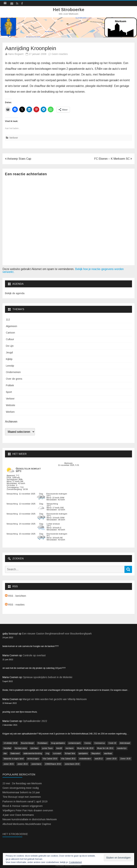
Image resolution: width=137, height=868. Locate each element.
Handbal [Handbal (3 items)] (7, 748)
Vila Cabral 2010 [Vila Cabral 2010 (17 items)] (50, 759)
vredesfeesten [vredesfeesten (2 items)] (85, 759)
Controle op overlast (34, 655)
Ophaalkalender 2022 (35, 721)
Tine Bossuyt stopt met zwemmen (22, 797)
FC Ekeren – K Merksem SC (113, 159)
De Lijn (10, 346)
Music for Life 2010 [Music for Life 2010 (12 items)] (85, 748)
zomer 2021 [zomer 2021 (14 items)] (9, 764)
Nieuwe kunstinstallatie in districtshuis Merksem (30, 819)
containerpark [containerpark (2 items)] (75, 743)
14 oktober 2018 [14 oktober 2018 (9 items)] (10, 743)
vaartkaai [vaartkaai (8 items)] (108, 753)
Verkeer (14, 138)
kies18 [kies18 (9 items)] (59, 748)
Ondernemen (13, 372)
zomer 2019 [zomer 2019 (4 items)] (111, 759)
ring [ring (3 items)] (47, 753)
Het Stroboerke (68, 10)
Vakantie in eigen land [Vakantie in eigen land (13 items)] (14, 759)
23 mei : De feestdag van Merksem (22, 783)
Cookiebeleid (75, 862)
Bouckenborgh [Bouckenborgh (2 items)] (27, 743)
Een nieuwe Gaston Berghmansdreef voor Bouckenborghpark (57, 634)
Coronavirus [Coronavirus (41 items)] (100, 743)
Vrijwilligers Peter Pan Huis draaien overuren (28, 810)
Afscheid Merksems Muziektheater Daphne (27, 824)
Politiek (10, 385)
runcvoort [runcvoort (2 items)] (57, 753)
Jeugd (9, 352)
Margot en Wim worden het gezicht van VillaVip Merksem (55, 699)
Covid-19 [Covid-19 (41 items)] (112, 743)
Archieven (11, 422)
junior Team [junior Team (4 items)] (47, 748)
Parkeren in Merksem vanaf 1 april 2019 (25, 801)
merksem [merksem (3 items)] (70, 748)
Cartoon (10, 333)
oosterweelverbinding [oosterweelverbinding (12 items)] (33, 753)
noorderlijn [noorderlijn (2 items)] (122, 748)
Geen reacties (60, 54)
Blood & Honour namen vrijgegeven (23, 806)
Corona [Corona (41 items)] (87, 743)
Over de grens (14, 379)
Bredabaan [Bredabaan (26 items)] (43, 743)
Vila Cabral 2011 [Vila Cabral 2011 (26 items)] (68, 759)
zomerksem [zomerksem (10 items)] (36, 764)
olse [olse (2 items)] (5, 753)
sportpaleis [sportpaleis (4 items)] (83, 753)
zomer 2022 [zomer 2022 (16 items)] (23, 764)
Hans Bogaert (16, 54)
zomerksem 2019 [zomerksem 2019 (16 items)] (72, 764)
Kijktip (9, 359)
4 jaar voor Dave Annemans (18, 815)
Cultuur (10, 339)
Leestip (10, 366)
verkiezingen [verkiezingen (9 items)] (33, 759)
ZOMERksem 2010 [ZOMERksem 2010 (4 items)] (53, 764)
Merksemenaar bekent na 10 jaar (21, 792)
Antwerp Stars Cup (18, 159)
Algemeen (12, 326)
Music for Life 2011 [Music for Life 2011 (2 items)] (105, 748)
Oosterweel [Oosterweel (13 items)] (15, 753)
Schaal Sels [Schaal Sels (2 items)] (70, 753)
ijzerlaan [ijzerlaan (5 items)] (34, 748)
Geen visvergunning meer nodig (21, 788)
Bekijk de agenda (15, 293)
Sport (9, 392)
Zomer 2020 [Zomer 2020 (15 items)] (125, 759)
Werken (10, 412)
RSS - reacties (15, 605)
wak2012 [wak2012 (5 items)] (99, 759)
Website (11, 405)
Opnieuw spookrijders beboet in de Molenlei (47, 677)
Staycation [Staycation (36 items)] (96, 753)
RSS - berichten (16, 596)
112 (8, 320)
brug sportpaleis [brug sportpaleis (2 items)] (58, 743)
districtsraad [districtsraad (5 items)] (125, 743)
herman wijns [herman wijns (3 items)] (21, 748)
